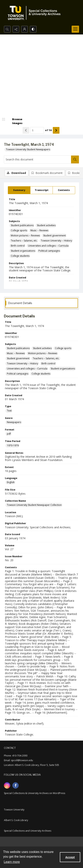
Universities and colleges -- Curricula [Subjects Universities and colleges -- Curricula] (48, 246)
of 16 (48, 130)
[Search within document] (75, 159)
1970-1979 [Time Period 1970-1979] (13, 445)
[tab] (19, 190)
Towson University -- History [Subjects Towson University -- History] (56, 241)
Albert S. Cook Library (16, 820)
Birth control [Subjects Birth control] (18, 246)
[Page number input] (37, 130)
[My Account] (25, 29)
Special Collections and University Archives (28, 831)
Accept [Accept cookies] (70, 857)
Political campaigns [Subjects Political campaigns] (49, 251)
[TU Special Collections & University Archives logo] (35, 13)
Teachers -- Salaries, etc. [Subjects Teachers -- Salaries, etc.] (24, 241)
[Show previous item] (26, 130)
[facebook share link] (16, 785)
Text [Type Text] (9, 411)
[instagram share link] (7, 785)
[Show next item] (56, 130)
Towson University (14, 810)
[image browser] (15, 121)
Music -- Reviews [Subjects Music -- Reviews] (39, 230)
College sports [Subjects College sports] (19, 230)
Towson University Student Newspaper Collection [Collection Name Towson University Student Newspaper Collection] (34, 505)
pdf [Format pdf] (9, 434)
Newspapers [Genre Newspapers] (14, 422)
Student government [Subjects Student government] (54, 235)
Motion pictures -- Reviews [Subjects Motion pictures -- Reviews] (25, 235)
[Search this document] (38, 159)
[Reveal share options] (16, 29)
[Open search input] (7, 29)
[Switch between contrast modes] (33, 29)
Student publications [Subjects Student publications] (22, 225)
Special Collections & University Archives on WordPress (35, 793)
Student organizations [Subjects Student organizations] (23, 251)
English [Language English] (11, 482)
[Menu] (75, 29)
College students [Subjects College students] (20, 256)
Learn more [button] (12, 862)
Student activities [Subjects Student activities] (46, 225)
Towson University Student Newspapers (28, 149)
